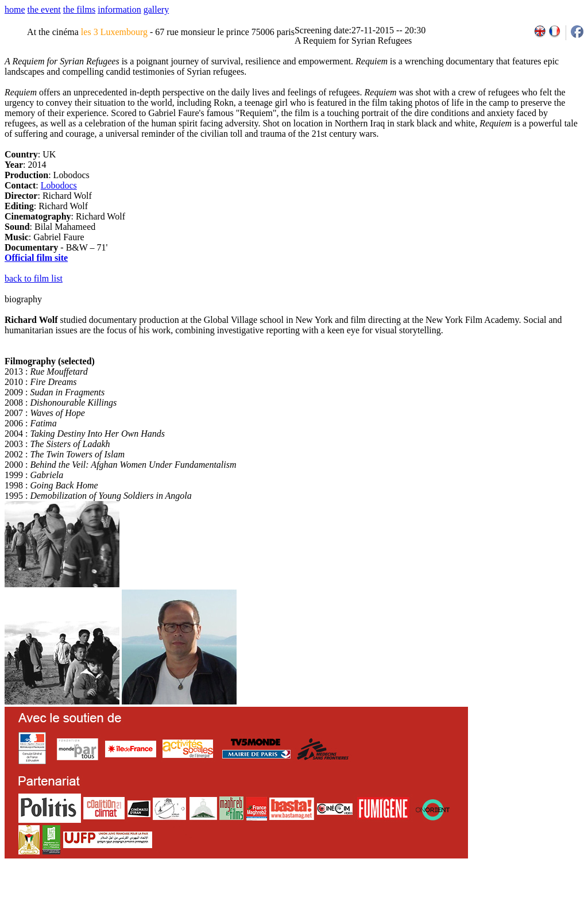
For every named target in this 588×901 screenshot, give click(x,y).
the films (79, 9)
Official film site (36, 258)
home (15, 9)
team (208, 897)
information (119, 9)
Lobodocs (59, 185)
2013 (500, 897)
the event (44, 9)
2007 (425, 897)
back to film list (34, 278)
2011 (475, 897)
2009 (450, 897)
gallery (156, 9)
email (93, 897)
